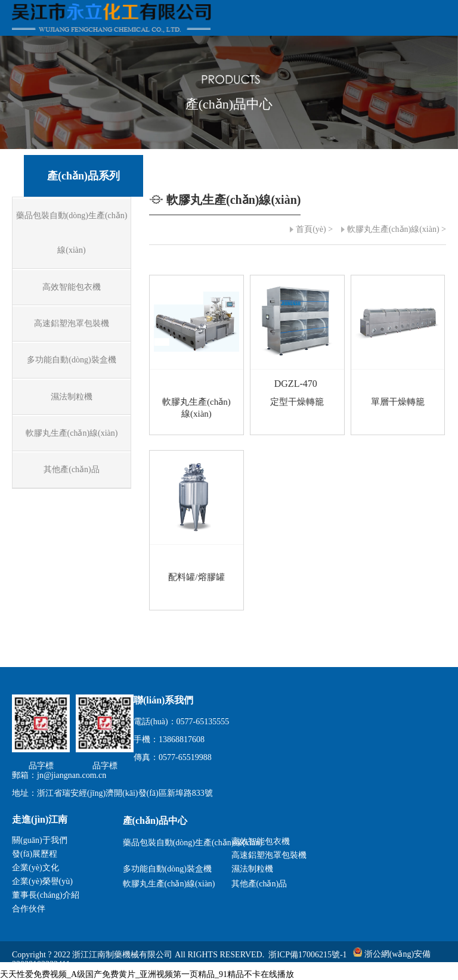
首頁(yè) (311, 229)
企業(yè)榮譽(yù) (42, 881)
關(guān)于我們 (40, 840)
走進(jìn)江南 (40, 819)
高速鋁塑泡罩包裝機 (269, 855)
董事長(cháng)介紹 (46, 895)
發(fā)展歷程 (35, 854)
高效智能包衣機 (261, 841)
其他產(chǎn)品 (259, 884)
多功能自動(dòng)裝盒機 (167, 869)
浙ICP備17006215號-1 (307, 954)
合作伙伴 (29, 909)
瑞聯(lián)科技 (420, 974)
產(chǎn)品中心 (155, 821)
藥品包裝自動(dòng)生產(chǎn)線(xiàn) (175, 843)
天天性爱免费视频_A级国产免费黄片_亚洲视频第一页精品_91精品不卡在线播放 (147, 974)
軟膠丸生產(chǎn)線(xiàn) (393, 229)
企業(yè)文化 (35, 868)
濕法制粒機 (252, 869)
